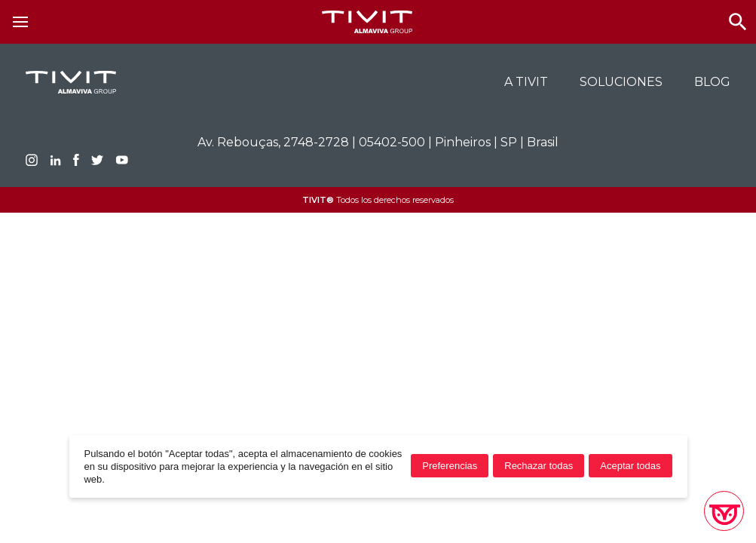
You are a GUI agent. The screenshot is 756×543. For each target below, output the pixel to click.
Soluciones (621, 82)
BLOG (712, 82)
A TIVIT (526, 82)
